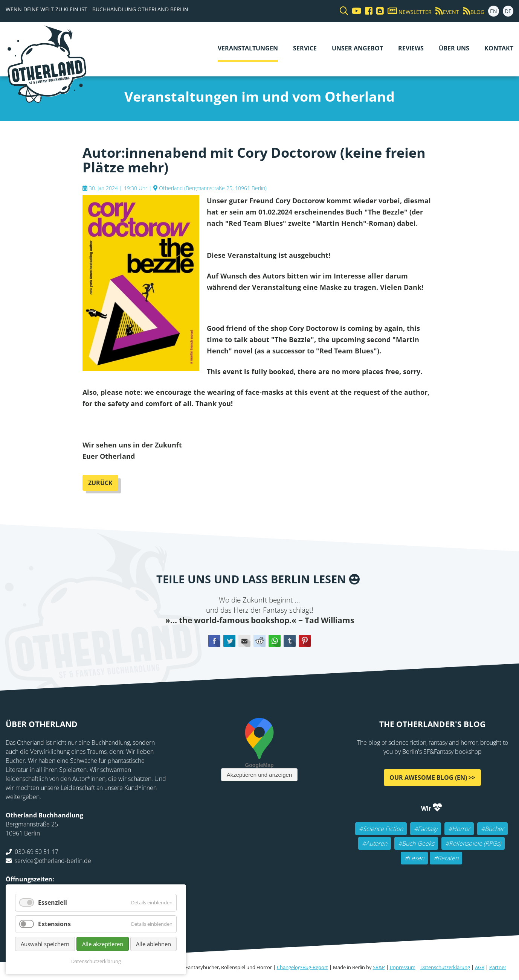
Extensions (54, 924)
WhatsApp (275, 641)
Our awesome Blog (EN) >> (432, 778)
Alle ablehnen (153, 944)
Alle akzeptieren (103, 944)
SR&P (379, 967)
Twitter (229, 641)
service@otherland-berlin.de (53, 861)
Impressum (403, 967)
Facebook (214, 641)
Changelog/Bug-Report (302, 967)
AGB (480, 967)
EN (494, 11)
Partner (498, 967)
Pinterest (305, 641)
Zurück (100, 483)
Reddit (259, 641)
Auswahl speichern (45, 944)
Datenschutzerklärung (445, 967)
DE (508, 11)
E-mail (244, 641)
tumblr (290, 641)
